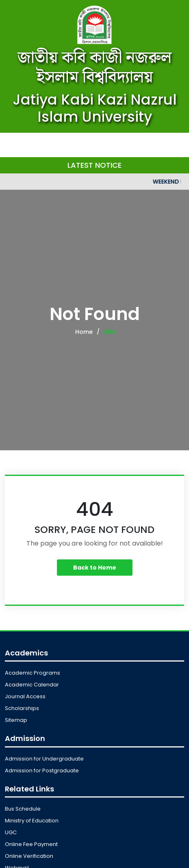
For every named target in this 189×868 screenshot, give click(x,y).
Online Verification (29, 856)
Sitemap (16, 720)
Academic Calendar (32, 685)
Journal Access (25, 696)
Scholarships (22, 708)
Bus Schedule (23, 809)
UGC (11, 832)
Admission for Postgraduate (42, 770)
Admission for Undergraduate (44, 759)
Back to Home (95, 568)
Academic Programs (33, 673)
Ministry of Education (32, 821)
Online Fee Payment (31, 844)
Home (84, 332)
